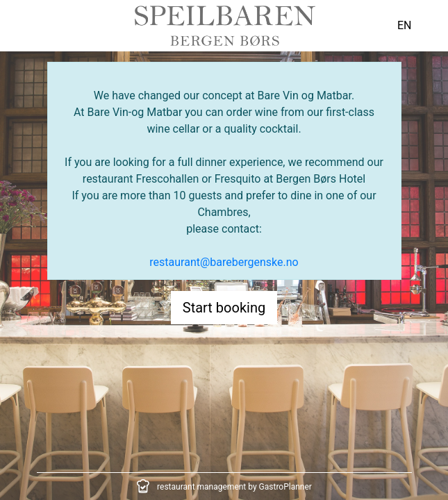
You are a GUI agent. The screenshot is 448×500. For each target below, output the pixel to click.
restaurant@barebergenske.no (224, 262)
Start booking (224, 308)
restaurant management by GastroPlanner (234, 487)
